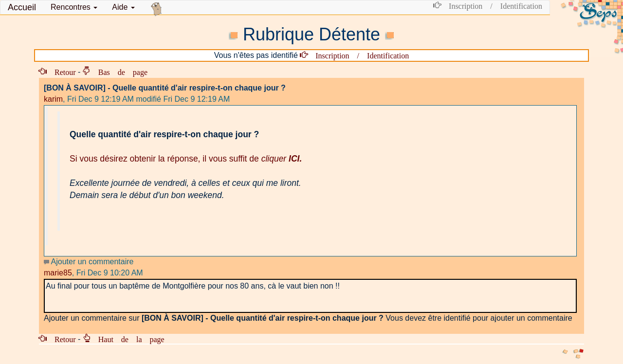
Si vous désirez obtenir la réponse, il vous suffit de (186, 159)
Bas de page (119, 72)
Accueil (22, 7)
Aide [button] (123, 7)
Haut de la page (128, 339)
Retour (61, 72)
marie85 (58, 273)
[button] (74, 7)
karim (53, 99)
